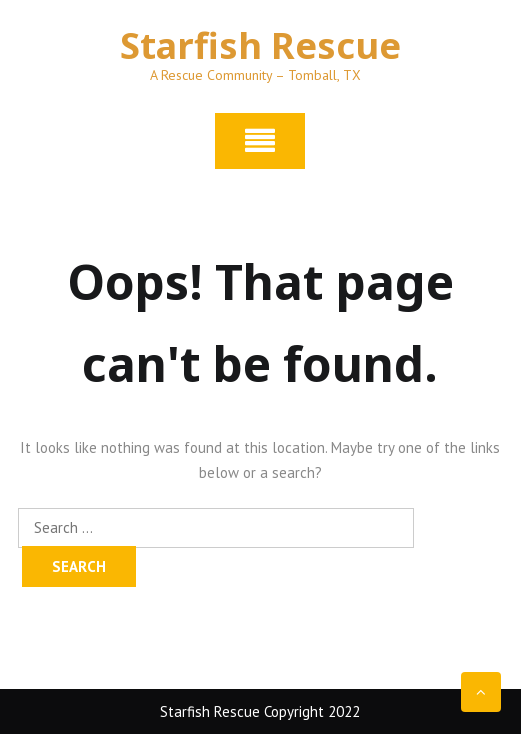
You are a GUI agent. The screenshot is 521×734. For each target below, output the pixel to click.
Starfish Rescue (260, 45)
